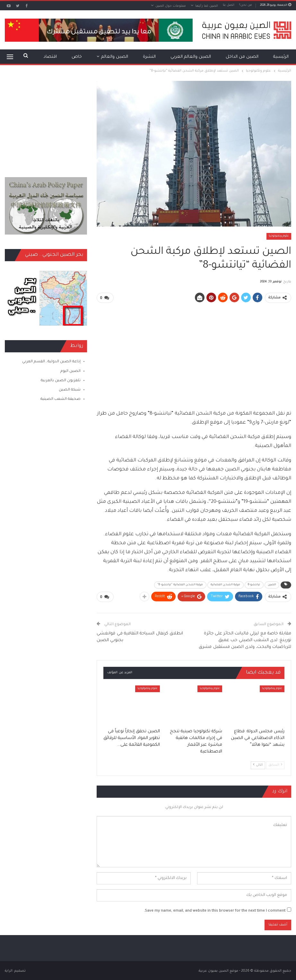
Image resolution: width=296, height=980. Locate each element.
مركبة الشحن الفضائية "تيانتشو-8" (180, 585)
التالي (258, 764)
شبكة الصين (70, 390)
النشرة (149, 57)
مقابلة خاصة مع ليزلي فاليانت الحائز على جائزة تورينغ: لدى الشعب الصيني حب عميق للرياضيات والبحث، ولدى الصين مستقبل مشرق (245, 639)
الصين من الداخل (242, 57)
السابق (275, 764)
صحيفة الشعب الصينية (61, 399)
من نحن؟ (246, 5)
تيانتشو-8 (254, 585)
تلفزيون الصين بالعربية (61, 381)
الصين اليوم (70, 371)
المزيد (51, 57)
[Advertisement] (194, 353)
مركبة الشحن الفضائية (226, 585)
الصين (272, 585)
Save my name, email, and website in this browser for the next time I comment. (215, 910)
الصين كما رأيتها (207, 6)
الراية (9, 970)
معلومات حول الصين (171, 6)
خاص (77, 57)
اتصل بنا (229, 5)
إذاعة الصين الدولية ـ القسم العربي (51, 362)
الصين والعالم (115, 57)
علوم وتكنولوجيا (279, 236)
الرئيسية (281, 57)
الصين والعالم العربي (191, 57)
